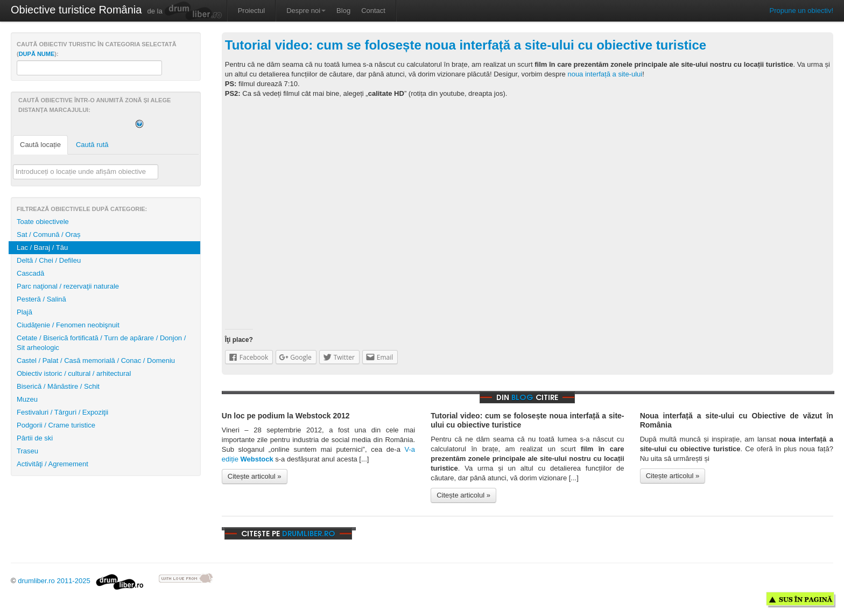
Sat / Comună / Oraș (49, 234)
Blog (343, 10)
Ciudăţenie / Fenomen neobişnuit (68, 325)
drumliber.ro (309, 533)
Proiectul (252, 10)
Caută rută (92, 145)
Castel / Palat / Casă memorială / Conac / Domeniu (96, 360)
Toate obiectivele (43, 222)
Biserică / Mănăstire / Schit (58, 386)
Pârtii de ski (35, 438)
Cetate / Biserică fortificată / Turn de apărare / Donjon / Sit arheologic (101, 343)
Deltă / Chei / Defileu (49, 260)
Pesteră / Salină (41, 299)
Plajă (24, 312)
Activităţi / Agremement (52, 464)
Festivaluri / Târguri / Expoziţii (62, 412)
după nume (37, 54)
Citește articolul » (255, 476)
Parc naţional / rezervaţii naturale (68, 286)
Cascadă (30, 273)
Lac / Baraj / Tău (42, 247)
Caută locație (40, 145)
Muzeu (27, 399)
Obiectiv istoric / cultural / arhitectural (74, 373)
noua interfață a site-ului (605, 74)
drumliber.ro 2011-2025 (80, 581)
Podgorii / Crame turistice (56, 425)
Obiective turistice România (76, 10)
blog (522, 397)
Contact (373, 10)
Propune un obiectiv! (801, 10)
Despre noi (306, 10)
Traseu (27, 451)
